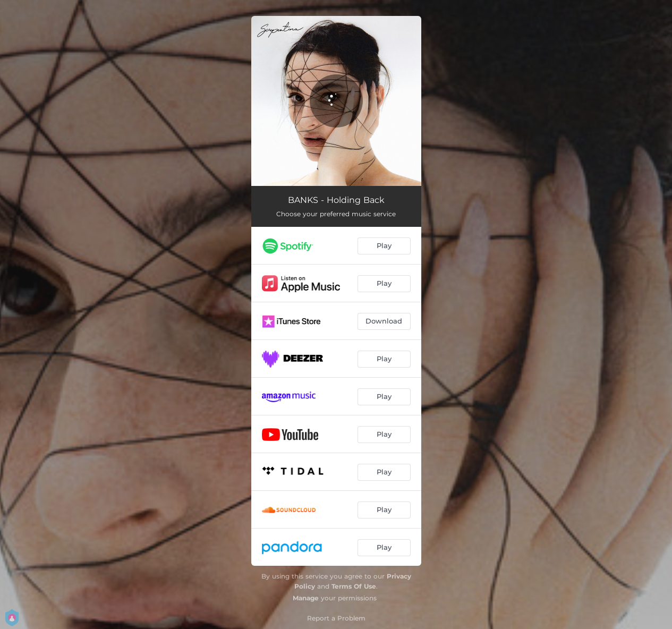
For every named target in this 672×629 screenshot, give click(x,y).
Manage (306, 598)
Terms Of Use (354, 586)
